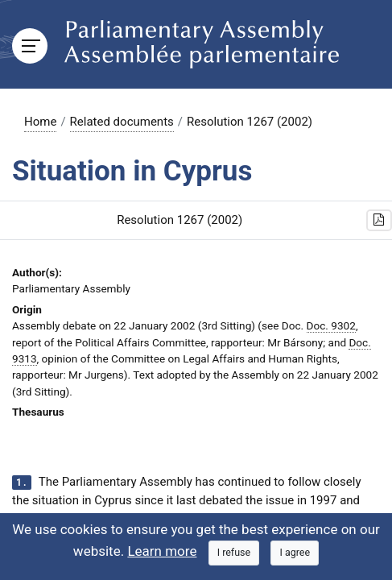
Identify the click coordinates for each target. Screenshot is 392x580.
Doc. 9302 (331, 325)
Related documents (122, 122)
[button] (379, 221)
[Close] (234, 553)
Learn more (162, 551)
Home (40, 122)
